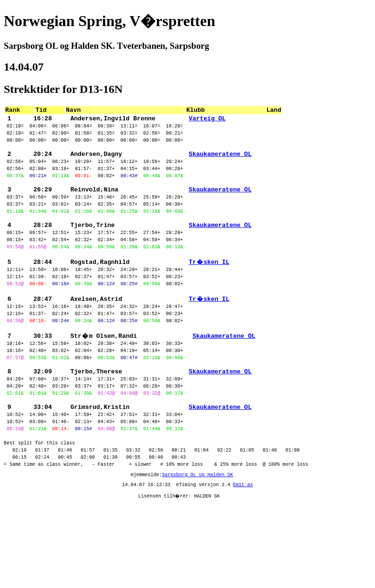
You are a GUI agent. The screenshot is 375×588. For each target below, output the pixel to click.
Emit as (243, 554)
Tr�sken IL (209, 291)
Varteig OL (207, 121)
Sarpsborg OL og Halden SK (198, 543)
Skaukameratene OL (220, 163)
